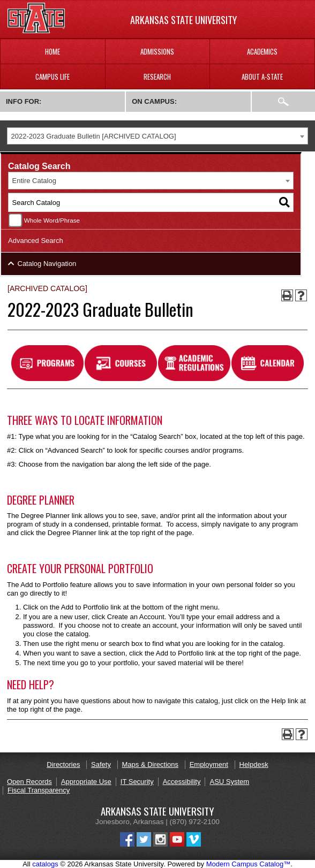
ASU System (229, 782)
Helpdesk (254, 764)
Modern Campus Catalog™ (249, 864)
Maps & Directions (150, 764)
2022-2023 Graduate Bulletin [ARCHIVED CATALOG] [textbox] (94, 136)
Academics (262, 51)
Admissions (157, 51)
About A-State (262, 77)
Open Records (29, 782)
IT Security (137, 782)
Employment (209, 764)
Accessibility (182, 782)
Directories (63, 764)
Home (52, 51)
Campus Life (52, 77)
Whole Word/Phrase (52, 220)
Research (157, 77)
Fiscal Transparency (39, 790)
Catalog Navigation (47, 264)
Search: (283, 102)
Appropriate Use (86, 782)
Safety (101, 764)
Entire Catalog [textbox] (34, 181)
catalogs (45, 864)
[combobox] (157, 136)
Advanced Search (36, 241)
